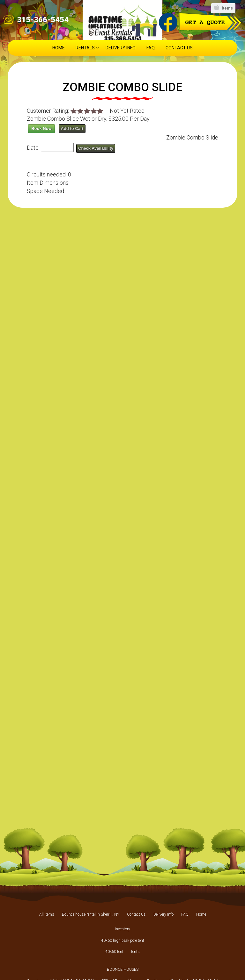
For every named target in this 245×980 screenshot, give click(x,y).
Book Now (41, 129)
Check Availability (96, 148)
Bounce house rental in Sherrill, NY (91, 914)
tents (135, 952)
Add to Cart (72, 129)
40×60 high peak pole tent (123, 941)
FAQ (151, 48)
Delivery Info (121, 48)
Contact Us (179, 48)
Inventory (122, 929)
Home (59, 48)
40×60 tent (114, 952)
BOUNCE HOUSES (123, 969)
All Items (47, 914)
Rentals (85, 48)
